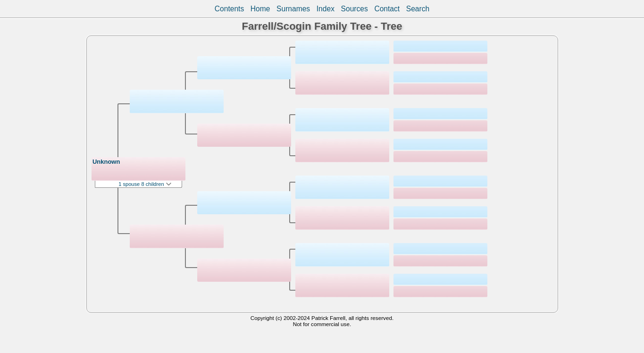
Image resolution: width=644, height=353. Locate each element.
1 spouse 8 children (145, 184)
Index (326, 9)
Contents (229, 9)
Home (260, 9)
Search (418, 9)
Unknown (106, 162)
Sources (355, 9)
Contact (387, 9)
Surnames (293, 9)
